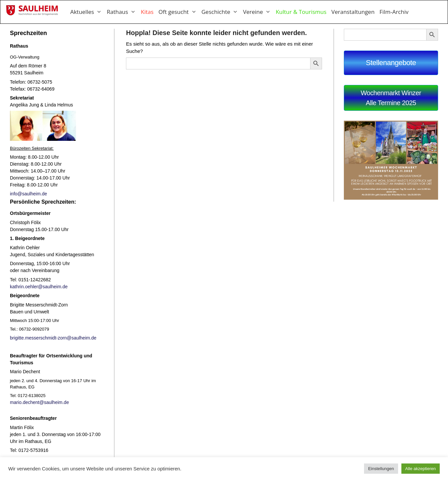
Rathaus (124, 12)
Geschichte (222, 12)
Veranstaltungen (353, 12)
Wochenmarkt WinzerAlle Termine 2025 (391, 98)
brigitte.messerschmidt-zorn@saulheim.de (53, 338)
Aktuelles (88, 12)
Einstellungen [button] (381, 469)
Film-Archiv (394, 12)
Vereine (259, 12)
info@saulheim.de (28, 194)
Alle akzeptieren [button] (421, 469)
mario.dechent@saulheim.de (39, 402)
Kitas (147, 12)
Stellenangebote (391, 63)
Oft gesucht (180, 12)
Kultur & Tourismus (301, 12)
